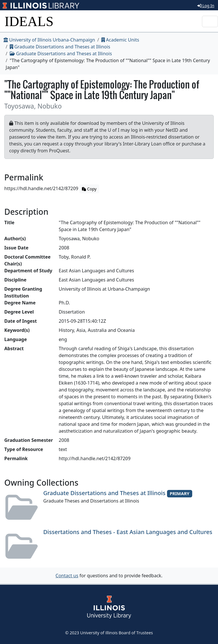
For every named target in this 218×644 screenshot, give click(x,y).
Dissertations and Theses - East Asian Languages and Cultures (128, 532)
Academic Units (120, 40)
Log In (206, 6)
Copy (89, 189)
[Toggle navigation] (210, 21)
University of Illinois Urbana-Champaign (49, 40)
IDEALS (29, 21)
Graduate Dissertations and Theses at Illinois (60, 47)
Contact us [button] (67, 576)
